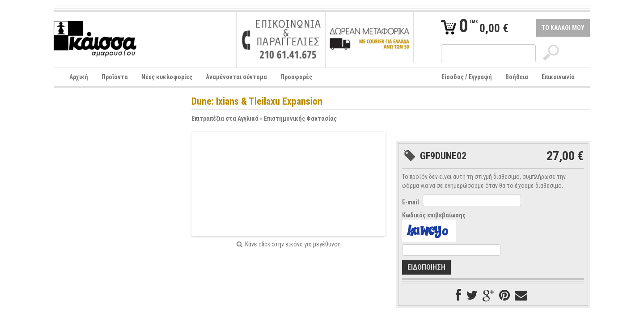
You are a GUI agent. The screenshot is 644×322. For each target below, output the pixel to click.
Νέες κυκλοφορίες (167, 77)
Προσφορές (296, 77)
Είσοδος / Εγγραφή (467, 77)
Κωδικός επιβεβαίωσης (434, 215)
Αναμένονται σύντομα (236, 77)
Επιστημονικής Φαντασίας (300, 119)
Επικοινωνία (558, 77)
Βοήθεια (517, 77)
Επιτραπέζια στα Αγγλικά (225, 119)
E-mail (411, 202)
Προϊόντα (115, 77)
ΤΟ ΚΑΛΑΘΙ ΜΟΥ (563, 28)
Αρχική (79, 77)
